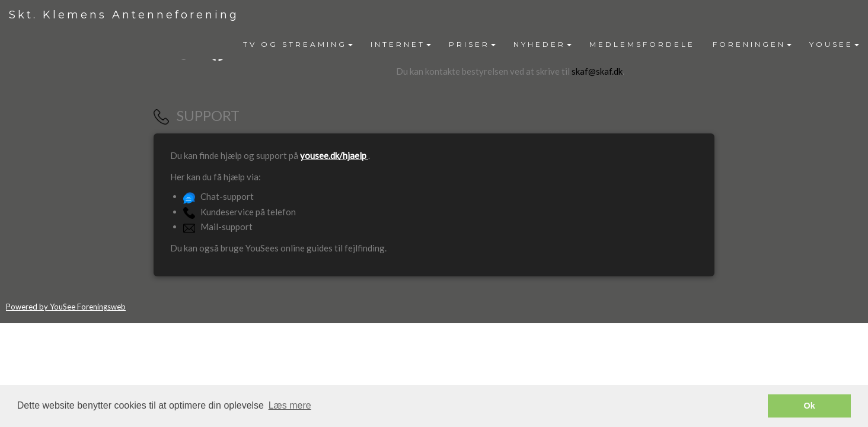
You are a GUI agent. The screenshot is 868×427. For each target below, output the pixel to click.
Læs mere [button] (290, 405)
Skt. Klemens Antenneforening (124, 15)
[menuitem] (298, 44)
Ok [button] (810, 406)
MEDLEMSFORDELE (642, 44)
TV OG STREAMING (298, 44)
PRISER (472, 44)
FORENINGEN (752, 44)
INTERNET (401, 44)
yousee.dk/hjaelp (334, 155)
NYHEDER (542, 44)
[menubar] (551, 44)
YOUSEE (834, 44)
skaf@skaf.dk (597, 71)
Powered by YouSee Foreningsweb (66, 307)
